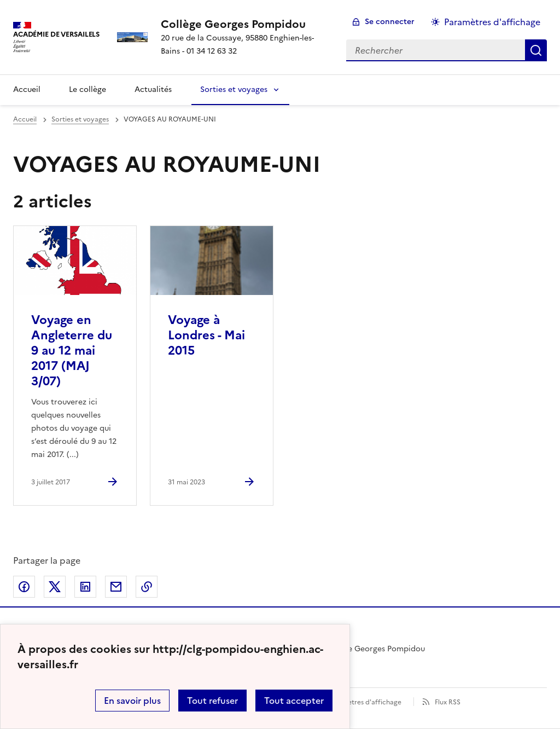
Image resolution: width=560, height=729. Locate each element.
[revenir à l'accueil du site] (245, 24)
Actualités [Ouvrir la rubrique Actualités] (153, 89)
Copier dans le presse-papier (147, 587)
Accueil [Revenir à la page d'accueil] (27, 89)
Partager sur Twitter (55, 587)
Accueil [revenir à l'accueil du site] (25, 119)
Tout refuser (212, 701)
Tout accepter (294, 701)
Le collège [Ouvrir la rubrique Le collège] (87, 89)
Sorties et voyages (234, 89)
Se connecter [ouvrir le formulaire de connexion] (390, 22)
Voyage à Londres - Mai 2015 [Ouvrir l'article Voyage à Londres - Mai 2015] (206, 335)
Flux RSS (448, 702)
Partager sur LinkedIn (85, 587)
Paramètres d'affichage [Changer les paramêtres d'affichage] (492, 22)
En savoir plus (132, 701)
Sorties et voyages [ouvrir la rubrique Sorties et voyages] (80, 119)
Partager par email (116, 587)
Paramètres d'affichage (364, 702)
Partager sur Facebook (24, 587)
